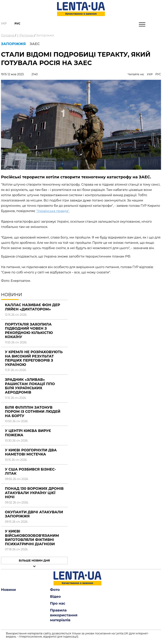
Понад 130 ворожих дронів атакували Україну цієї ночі (34, 493)
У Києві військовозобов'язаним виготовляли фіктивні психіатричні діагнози (32, 538)
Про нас (58, 603)
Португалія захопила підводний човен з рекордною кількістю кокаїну (29, 331)
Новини (8, 590)
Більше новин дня (34, 561)
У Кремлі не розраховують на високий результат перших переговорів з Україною (34, 358)
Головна (8, 35)
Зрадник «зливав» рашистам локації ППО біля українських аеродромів (30, 386)
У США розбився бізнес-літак (30, 472)
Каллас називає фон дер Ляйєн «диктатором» (32, 307)
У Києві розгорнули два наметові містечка (31, 452)
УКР (150, 74)
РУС (158, 74)
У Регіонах (25, 35)
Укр (4, 24)
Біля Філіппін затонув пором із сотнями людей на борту (33, 412)
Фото (55, 590)
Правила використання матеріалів (64, 615)
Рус (17, 24)
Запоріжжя (45, 35)
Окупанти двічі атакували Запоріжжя (34, 514)
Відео (55, 597)
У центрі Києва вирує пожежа (28, 433)
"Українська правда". (53, 211)
